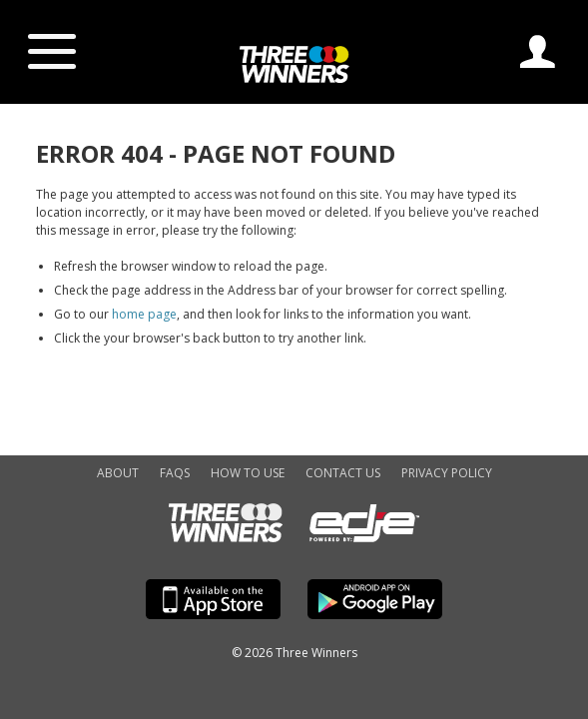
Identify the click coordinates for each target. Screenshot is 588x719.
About (118, 473)
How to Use (248, 473)
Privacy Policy (447, 473)
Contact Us (343, 473)
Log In (538, 51)
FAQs (175, 473)
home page (144, 314)
